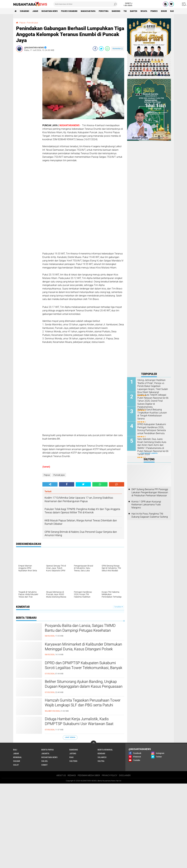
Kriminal (17, 757)
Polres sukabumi (69, 11)
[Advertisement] (28, 98)
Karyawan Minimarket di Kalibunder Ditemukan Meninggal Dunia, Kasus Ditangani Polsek (83, 647)
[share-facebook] (95, 49)
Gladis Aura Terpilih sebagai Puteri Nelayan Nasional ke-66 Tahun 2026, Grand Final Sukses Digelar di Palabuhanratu (153, 401)
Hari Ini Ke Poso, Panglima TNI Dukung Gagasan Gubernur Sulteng (150, 515)
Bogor (164, 11)
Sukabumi (24, 11)
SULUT (16, 765)
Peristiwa (104, 11)
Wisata (144, 11)
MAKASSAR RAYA (88, 11)
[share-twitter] (101, 49)
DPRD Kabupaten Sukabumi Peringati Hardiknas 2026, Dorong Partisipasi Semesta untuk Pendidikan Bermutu (152, 429)
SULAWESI (102, 757)
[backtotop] (93, 743)
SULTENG (73, 761)
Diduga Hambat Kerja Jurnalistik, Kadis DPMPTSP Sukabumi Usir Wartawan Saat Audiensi (79, 724)
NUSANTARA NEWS (50, 11)
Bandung (116, 11)
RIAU (71, 757)
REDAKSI (72, 775)
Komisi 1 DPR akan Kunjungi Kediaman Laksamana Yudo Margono (146, 505)
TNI (125, 11)
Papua (22, 23)
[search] (85, 4)
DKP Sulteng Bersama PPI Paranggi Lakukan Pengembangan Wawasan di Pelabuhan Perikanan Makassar (150, 492)
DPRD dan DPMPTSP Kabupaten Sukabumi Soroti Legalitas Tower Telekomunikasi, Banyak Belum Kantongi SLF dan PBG (84, 668)
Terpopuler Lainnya (149, 453)
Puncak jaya (32, 23)
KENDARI (101, 753)
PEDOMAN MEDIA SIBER (89, 775)
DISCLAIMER (125, 775)
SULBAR (17, 761)
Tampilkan (118, 607)
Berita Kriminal (105, 750)
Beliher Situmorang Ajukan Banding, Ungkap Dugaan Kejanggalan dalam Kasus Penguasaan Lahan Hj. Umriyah (84, 687)
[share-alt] (50, 484)
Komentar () (118, 49)
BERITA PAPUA (47, 750)
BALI (15, 750)
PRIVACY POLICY (109, 775)
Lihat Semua (70, 737)
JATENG (73, 753)
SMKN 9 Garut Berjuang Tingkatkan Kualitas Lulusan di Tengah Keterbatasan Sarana (152, 414)
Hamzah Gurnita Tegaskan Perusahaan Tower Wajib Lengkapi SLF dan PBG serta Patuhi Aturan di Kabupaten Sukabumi (83, 705)
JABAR (35, 11)
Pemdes (154, 11)
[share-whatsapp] (107, 49)
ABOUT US (61, 775)
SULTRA (101, 761)
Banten (134, 11)
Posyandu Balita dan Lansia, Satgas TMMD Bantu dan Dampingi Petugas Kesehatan (80, 628)
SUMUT (44, 765)
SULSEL (45, 761)
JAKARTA (45, 753)
